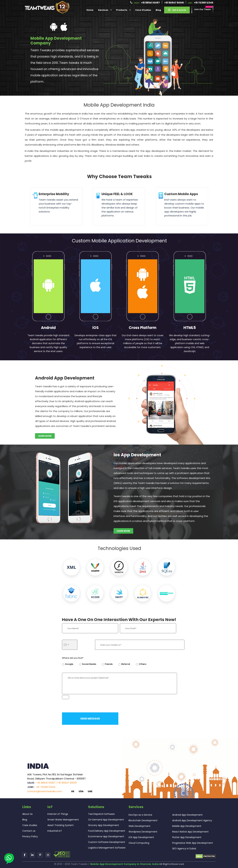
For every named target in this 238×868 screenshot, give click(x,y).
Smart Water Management (63, 820)
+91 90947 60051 (174, 3)
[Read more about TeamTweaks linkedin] (32, 855)
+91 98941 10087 (150, 3)
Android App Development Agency (192, 820)
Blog (158, 10)
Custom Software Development (107, 842)
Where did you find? (73, 658)
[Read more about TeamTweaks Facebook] (25, 855)
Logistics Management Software (107, 848)
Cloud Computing (139, 843)
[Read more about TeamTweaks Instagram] (40, 855)
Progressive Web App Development (193, 843)
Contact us (29, 831)
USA (81, 791)
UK (73, 791)
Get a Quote (177, 10)
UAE (90, 791)
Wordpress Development (143, 832)
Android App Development (187, 815)
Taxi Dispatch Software (101, 814)
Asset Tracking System (61, 825)
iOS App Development (141, 837)
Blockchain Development (143, 820)
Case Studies (143, 10)
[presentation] (145, 701)
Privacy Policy (30, 836)
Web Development (139, 826)
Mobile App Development (187, 826)
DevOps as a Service (140, 815)
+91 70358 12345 (204, 3)
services (105, 10)
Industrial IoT (55, 831)
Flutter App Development (187, 837)
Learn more (45, 436)
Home (90, 10)
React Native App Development (190, 832)
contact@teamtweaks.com (45, 791)
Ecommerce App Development (106, 836)
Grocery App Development (104, 825)
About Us (27, 814)
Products (123, 10)
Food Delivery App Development (107, 831)
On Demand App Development (106, 820)
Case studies (30, 825)
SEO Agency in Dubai (184, 849)
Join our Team (202, 9)
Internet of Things (58, 814)
